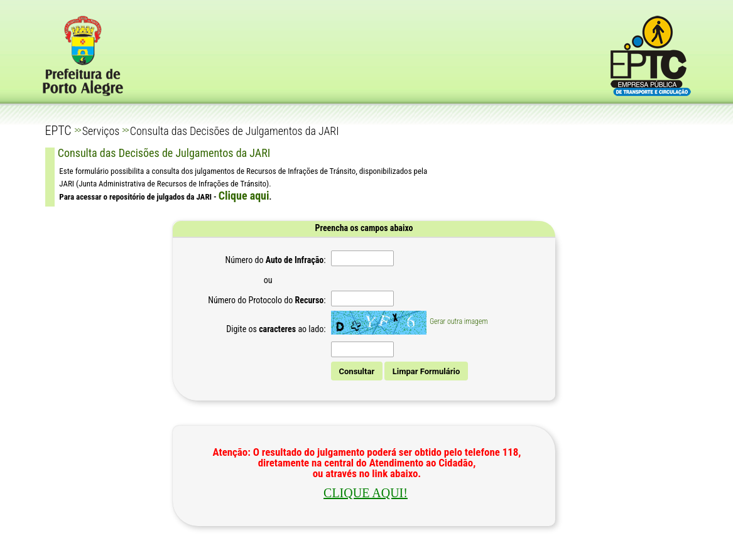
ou (268, 280)
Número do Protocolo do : (267, 300)
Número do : (276, 260)
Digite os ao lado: (276, 329)
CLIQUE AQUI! (366, 493)
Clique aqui (244, 196)
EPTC (60, 131)
